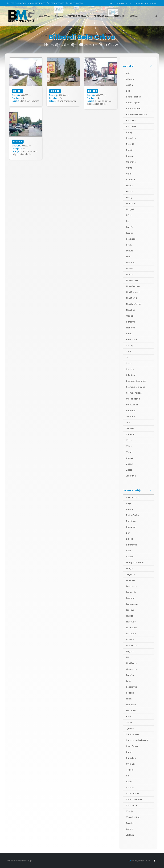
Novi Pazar (132, 663)
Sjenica (130, 728)
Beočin (130, 150)
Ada (128, 73)
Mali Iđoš (131, 263)
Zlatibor (130, 835)
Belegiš (130, 144)
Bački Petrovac (134, 109)
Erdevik (130, 186)
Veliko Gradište (134, 799)
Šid (128, 357)
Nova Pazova (133, 286)
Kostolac (131, 598)
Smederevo (132, 734)
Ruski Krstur (132, 340)
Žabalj (129, 458)
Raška (129, 717)
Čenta (129, 168)
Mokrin (130, 268)
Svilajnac (131, 764)
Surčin (129, 752)
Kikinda (130, 233)
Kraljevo (130, 610)
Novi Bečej (131, 298)
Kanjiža (130, 227)
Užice (129, 782)
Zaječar (130, 823)
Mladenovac (133, 645)
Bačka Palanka (134, 97)
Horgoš (130, 209)
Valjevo (130, 788)
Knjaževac (131, 586)
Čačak (129, 551)
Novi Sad (131, 310)
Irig (128, 221)
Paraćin (130, 675)
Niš (128, 657)
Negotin (130, 651)
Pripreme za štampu (78, 16)
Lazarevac (132, 628)
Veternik (130, 434)
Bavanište (131, 126)
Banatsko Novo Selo (137, 115)
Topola (130, 770)
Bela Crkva (132, 138)
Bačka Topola (133, 103)
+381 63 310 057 (56, 3)
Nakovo (130, 274)
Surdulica (131, 758)
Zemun (130, 829)
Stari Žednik (132, 405)
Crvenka (131, 180)
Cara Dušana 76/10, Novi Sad (144, 3)
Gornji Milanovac (135, 563)
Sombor (130, 369)
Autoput (130, 509)
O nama (59, 16)
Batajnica (131, 120)
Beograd (131, 527)
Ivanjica (130, 568)
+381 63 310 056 (74, 3)
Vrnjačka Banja (134, 817)
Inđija (129, 215)
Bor (128, 533)
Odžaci (130, 316)
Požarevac (132, 687)
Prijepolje (131, 705)
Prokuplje (131, 711)
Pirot (128, 681)
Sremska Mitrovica (136, 387)
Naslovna (44, 16)
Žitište (129, 470)
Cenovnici (119, 16)
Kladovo (130, 580)
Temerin (131, 417)
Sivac (129, 363)
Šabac (130, 722)
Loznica (130, 640)
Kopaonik (131, 592)
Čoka (129, 174)
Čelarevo (131, 162)
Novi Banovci (133, 292)
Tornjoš (130, 428)
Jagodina (131, 574)
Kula (128, 257)
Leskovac (131, 634)
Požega (130, 693)
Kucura (130, 251)
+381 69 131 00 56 (37, 3)
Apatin (129, 85)
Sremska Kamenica (136, 381)
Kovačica (131, 239)
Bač (128, 91)
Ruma (129, 334)
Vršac (129, 452)
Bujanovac (132, 545)
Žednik (130, 464)
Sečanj (130, 345)
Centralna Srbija (132, 490)
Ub (128, 776)
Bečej (129, 132)
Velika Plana (132, 793)
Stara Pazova (133, 399)
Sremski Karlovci (135, 393)
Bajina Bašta (133, 515)
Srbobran (131, 375)
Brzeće (130, 539)
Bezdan (130, 156)
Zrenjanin (131, 476)
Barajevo (131, 521)
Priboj (129, 699)
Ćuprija (130, 557)
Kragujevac (132, 604)
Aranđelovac (133, 497)
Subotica (131, 411)
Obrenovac (132, 669)
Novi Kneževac (134, 304)
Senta (129, 351)
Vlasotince (132, 805)
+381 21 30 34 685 (16, 3)
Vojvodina (129, 66)
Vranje (130, 811)
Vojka (129, 440)
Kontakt (43, 36)
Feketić (130, 192)
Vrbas (129, 446)
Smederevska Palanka (138, 740)
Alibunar (130, 79)
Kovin (129, 245)
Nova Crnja (132, 280)
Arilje (129, 503)
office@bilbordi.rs (119, 3)
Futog (129, 197)
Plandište (131, 328)
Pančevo (131, 322)
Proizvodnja (101, 16)
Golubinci (131, 203)
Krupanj (130, 616)
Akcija (134, 16)
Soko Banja (132, 746)
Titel (128, 422)
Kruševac (131, 622)
